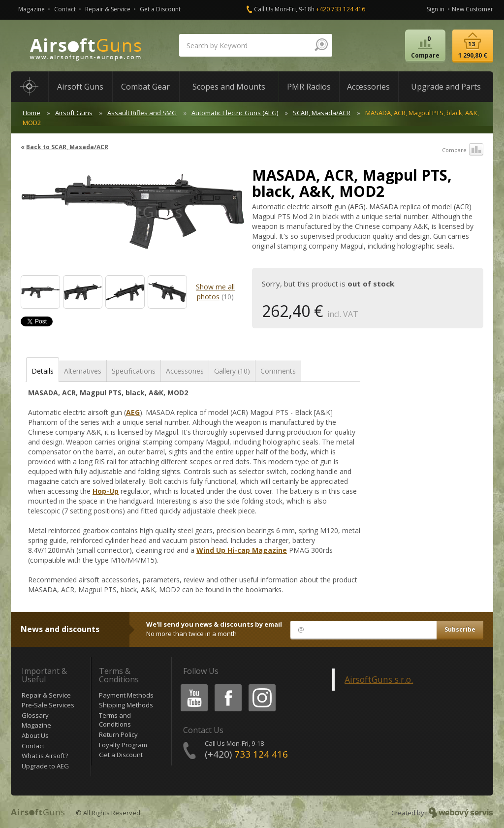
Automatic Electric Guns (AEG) (235, 113)
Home (31, 113)
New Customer (472, 9)
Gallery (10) (232, 371)
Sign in (436, 9)
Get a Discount (160, 9)
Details (43, 371)
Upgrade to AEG (45, 766)
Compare (463, 150)
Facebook (227, 686)
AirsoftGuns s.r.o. (379, 679)
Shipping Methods (126, 705)
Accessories (185, 371)
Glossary (35, 715)
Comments (278, 371)
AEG (133, 412)
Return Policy (118, 734)
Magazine (31, 9)
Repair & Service (108, 9)
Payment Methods (126, 695)
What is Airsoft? (45, 756)
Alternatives (83, 371)
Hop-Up (106, 491)
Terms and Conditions (115, 720)
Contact (65, 9)
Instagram (261, 686)
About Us (35, 735)
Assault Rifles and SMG (142, 113)
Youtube (191, 686)
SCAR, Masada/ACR (322, 113)
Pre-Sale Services (48, 705)
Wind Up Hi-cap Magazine (242, 550)
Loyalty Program (123, 745)
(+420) (246, 754)
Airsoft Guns (74, 113)
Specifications (134, 371)
